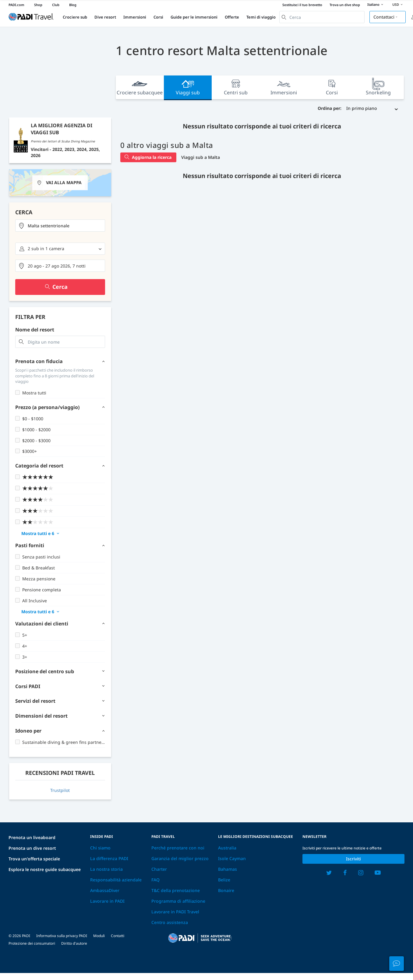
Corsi (158, 17)
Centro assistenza (170, 922)
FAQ (155, 880)
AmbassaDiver (105, 890)
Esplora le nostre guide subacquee (45, 869)
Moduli (99, 936)
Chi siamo (100, 848)
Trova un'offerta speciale (34, 859)
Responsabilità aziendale (116, 880)
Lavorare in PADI (107, 901)
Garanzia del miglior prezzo (180, 858)
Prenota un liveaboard (32, 837)
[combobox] (322, 17)
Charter (159, 869)
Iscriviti (353, 859)
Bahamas (228, 869)
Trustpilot (60, 790)
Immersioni (135, 17)
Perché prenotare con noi (178, 848)
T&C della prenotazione (176, 890)
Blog (73, 5)
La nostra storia (106, 869)
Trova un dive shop (345, 5)
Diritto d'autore (74, 943)
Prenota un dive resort (32, 848)
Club (56, 5)
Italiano (376, 5)
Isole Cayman (232, 858)
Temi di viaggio (261, 17)
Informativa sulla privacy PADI (62, 936)
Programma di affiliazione (178, 901)
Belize (224, 880)
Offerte (232, 17)
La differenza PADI (109, 858)
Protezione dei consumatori (32, 943)
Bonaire (226, 890)
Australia (227, 848)
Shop (38, 5)
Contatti (118, 936)
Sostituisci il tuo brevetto (302, 5)
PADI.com (16, 5)
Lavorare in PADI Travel (175, 912)
